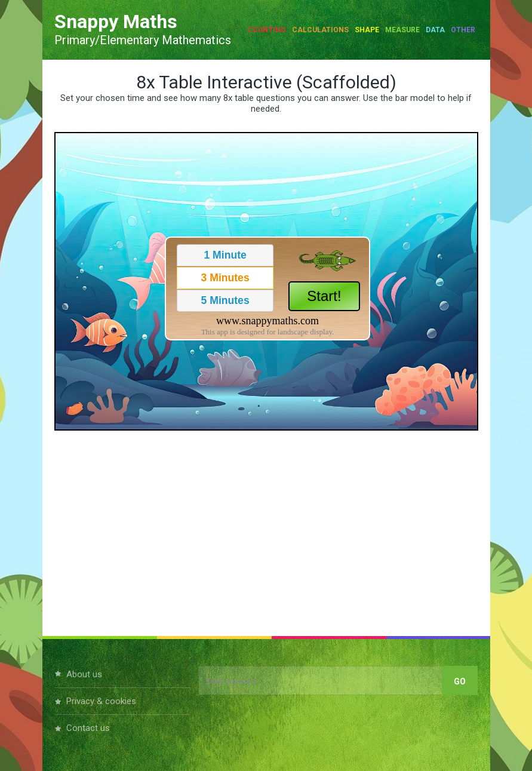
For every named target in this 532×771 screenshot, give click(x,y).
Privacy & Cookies (101, 701)
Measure (402, 30)
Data (435, 30)
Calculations (320, 30)
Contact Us (88, 728)
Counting (267, 30)
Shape (367, 30)
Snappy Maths (116, 21)
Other (463, 30)
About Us (84, 674)
